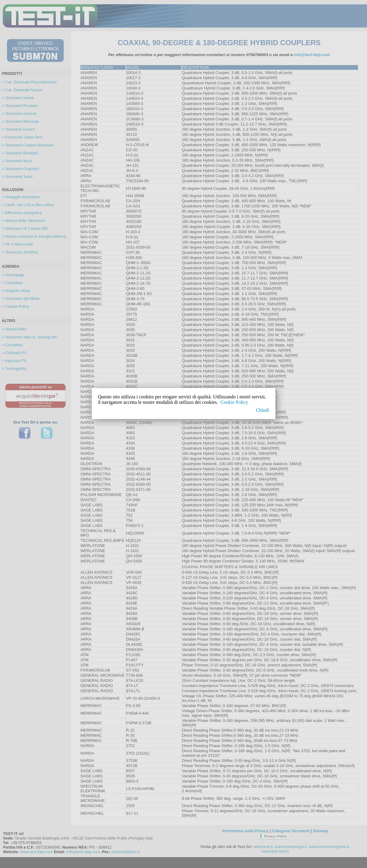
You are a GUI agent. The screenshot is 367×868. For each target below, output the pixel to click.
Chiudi (263, 410)
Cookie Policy (234, 402)
